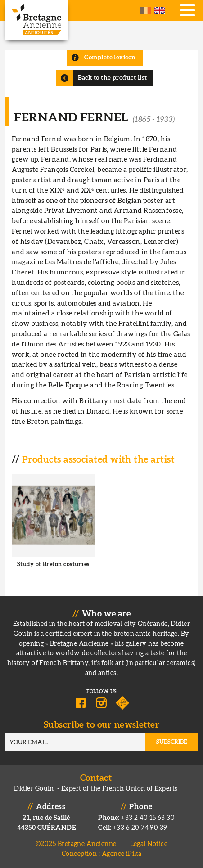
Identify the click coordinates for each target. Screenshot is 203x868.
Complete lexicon (110, 58)
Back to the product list (113, 78)
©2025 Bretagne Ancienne (76, 844)
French (146, 10)
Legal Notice (149, 844)
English (160, 10)
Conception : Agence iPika (101, 854)
